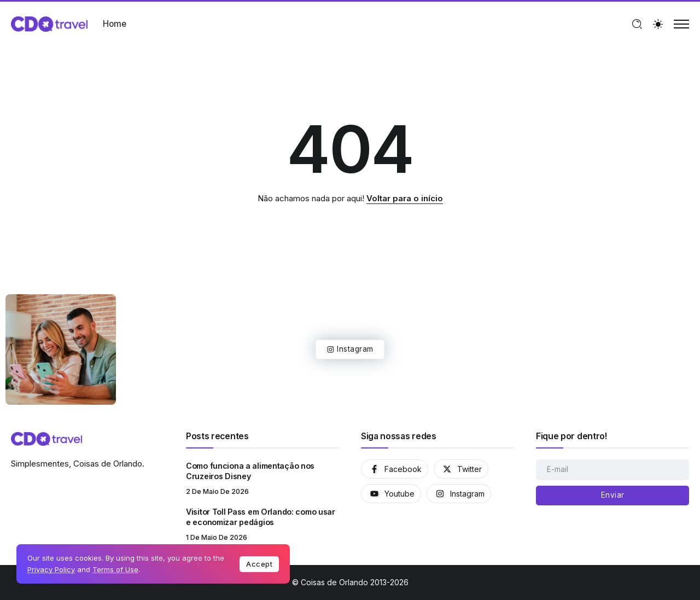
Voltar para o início (405, 198)
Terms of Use (115, 569)
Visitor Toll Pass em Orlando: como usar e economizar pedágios (261, 517)
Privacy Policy (51, 569)
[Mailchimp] (612, 496)
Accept (259, 564)
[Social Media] (395, 469)
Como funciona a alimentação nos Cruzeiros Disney (250, 471)
